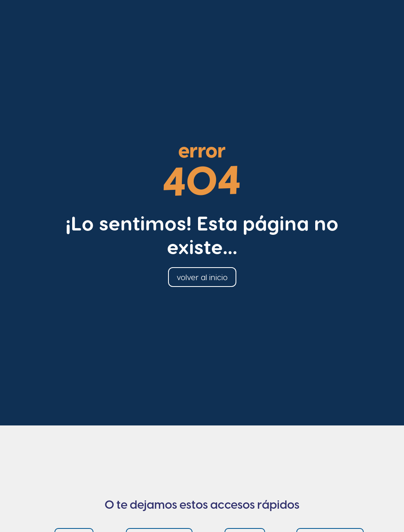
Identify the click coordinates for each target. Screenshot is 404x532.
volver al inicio (202, 277)
